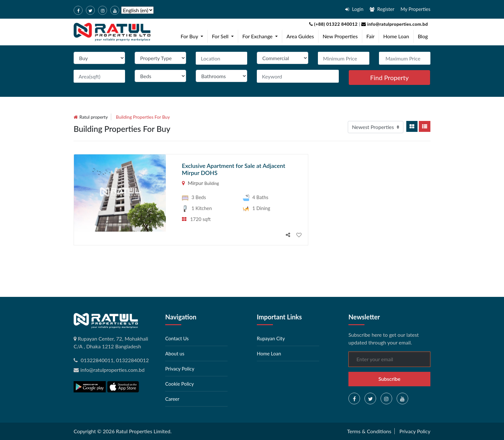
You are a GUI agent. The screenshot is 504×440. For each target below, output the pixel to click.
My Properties (415, 9)
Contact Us (177, 338)
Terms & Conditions (369, 431)
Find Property (389, 78)
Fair (371, 36)
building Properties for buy (143, 117)
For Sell (224, 36)
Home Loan (396, 36)
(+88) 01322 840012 (333, 24)
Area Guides (300, 36)
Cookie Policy (180, 384)
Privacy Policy (180, 369)
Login (354, 9)
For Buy (193, 36)
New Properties (340, 36)
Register (382, 9)
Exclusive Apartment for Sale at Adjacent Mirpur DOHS (234, 169)
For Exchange (261, 36)
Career (172, 399)
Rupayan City (271, 338)
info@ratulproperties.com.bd (394, 24)
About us (175, 353)
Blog (423, 36)
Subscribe (389, 379)
